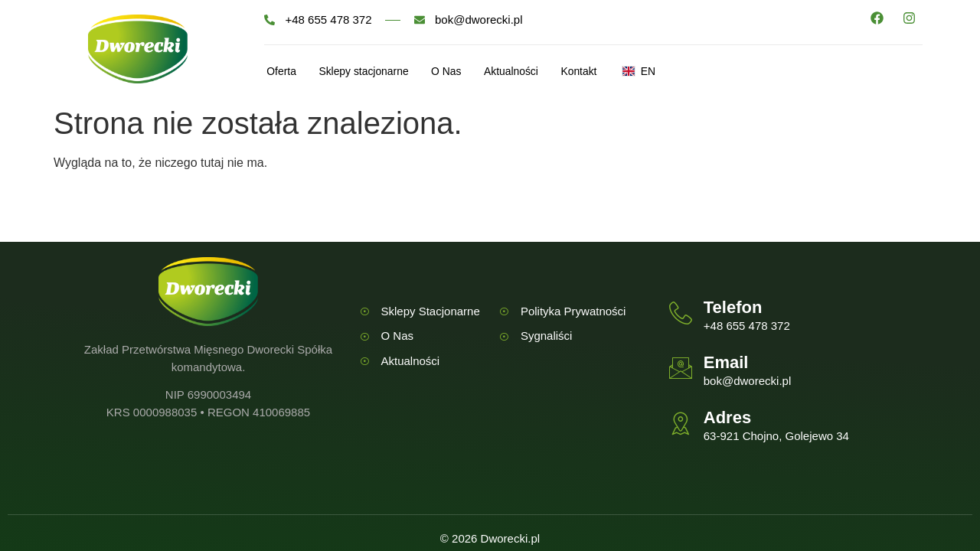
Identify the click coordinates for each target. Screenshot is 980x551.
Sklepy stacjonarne (376, 72)
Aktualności (547, 72)
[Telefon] (681, 313)
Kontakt (627, 72)
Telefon (733, 307)
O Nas (470, 72)
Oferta (280, 72)
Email (726, 362)
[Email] (681, 368)
